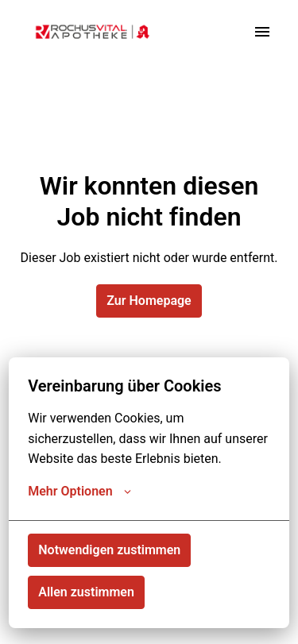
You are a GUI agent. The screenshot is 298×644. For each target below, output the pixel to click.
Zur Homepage (149, 301)
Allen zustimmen (86, 592)
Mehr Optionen (79, 492)
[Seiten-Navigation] (262, 32)
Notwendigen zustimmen (109, 550)
